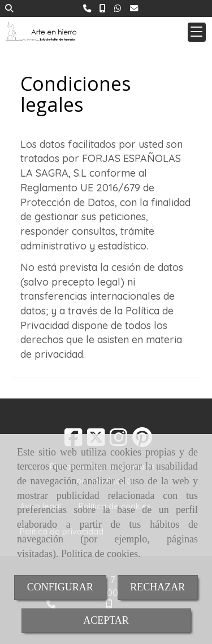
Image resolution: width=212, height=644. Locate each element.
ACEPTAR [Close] (106, 620)
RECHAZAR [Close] (157, 587)
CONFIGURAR (60, 587)
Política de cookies (99, 554)
